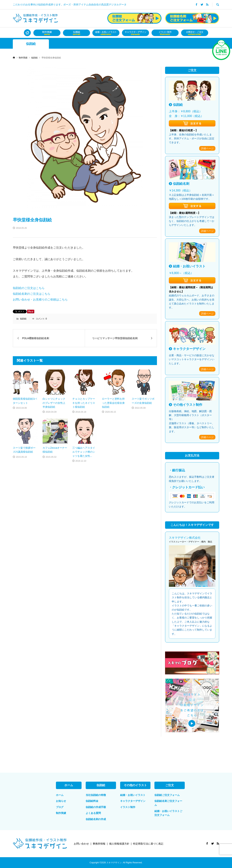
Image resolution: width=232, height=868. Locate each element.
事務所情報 (99, 844)
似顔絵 (31, 44)
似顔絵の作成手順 (96, 807)
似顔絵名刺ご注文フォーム (168, 803)
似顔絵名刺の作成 (96, 819)
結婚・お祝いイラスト (133, 795)
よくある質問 (93, 813)
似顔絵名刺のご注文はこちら (32, 294)
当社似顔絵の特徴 (96, 795)
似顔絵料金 (92, 801)
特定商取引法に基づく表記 (148, 844)
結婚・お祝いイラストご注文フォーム (168, 813)
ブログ (60, 807)
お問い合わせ (81, 844)
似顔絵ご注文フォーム (167, 795)
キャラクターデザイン (133, 801)
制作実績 (61, 813)
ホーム (60, 795)
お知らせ (61, 801)
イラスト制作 (128, 807)
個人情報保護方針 (119, 844)
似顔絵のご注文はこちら (29, 288)
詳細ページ (207, 148)
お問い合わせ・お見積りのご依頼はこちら (40, 300)
